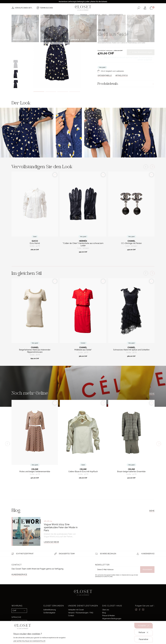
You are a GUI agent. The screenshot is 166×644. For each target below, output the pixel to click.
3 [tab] (63, 92)
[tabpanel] (57, 53)
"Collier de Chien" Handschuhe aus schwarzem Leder (83, 244)
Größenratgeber (49, 613)
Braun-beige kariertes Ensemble (131, 472)
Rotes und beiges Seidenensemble (35, 472)
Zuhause (101, 25)
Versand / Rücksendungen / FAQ (81, 613)
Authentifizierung (50, 610)
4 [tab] (75, 92)
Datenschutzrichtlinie (104, 577)
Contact (71, 616)
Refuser (144, 632)
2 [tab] (51, 92)
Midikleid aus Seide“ (83, 350)
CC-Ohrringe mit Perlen (131, 243)
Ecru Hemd (35, 243)
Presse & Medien (109, 616)
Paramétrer (144, 639)
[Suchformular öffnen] (139, 8)
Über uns (106, 610)
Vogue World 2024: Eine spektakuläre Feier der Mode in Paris (61, 527)
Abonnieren (147, 569)
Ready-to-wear (116, 25)
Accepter (144, 626)
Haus (104, 15)
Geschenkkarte (116, 15)
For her (108, 25)
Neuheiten (48, 15)
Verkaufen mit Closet (76, 610)
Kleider (125, 25)
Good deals (95, 15)
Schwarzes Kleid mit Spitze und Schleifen (131, 350)
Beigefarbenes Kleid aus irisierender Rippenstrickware (35, 351)
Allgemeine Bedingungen (112, 619)
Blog (104, 613)
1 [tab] (39, 92)
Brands (84, 15)
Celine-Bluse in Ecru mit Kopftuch (83, 472)
